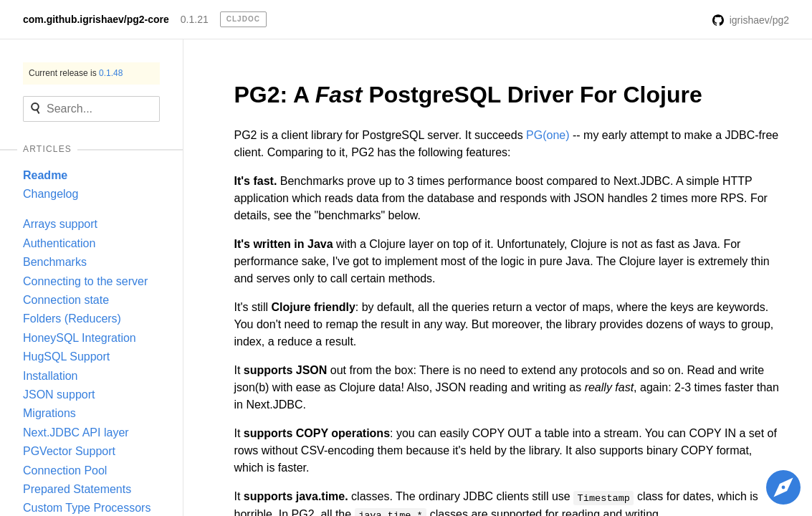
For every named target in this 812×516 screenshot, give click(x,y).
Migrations (49, 413)
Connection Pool (65, 470)
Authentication (59, 243)
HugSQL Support (66, 357)
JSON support (59, 395)
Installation (51, 376)
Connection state (66, 300)
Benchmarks (55, 262)
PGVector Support (69, 451)
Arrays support (60, 224)
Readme (45, 175)
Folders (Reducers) (72, 319)
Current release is (76, 73)
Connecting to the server (85, 281)
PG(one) (548, 135)
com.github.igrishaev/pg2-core (96, 19)
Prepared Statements (77, 489)
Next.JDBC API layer (76, 433)
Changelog (51, 194)
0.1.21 (195, 19)
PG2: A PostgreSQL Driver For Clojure (468, 95)
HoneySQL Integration (80, 338)
